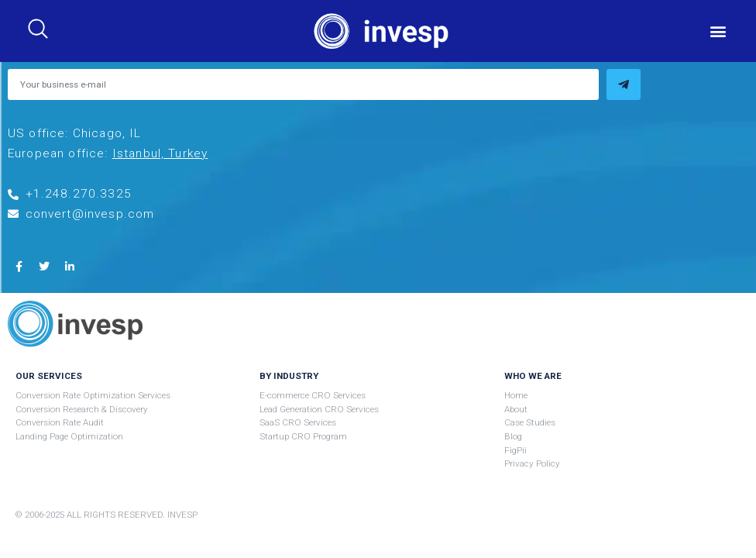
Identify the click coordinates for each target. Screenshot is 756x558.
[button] (718, 31)
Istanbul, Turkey (160, 153)
